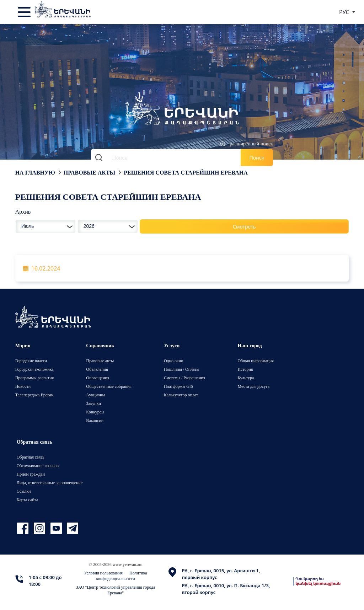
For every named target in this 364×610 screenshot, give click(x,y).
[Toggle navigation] (25, 12)
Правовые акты (89, 172)
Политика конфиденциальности (122, 576)
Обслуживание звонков (38, 465)
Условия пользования (104, 573)
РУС (345, 12)
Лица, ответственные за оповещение (50, 483)
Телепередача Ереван (34, 395)
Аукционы (95, 395)
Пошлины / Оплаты (182, 369)
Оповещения (98, 378)
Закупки (93, 403)
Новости (23, 386)
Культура (246, 378)
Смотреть (244, 227)
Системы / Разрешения (184, 378)
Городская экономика (34, 369)
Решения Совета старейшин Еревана (186, 172)
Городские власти (31, 361)
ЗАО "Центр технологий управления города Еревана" (116, 590)
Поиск (257, 158)
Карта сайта (28, 500)
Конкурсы (95, 412)
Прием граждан (31, 474)
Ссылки (24, 491)
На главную (35, 172)
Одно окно (173, 361)
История (245, 369)
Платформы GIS (179, 386)
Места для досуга (253, 386)
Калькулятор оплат (181, 395)
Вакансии (95, 420)
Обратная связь (31, 457)
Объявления (97, 369)
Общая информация (256, 361)
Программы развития (35, 378)
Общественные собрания (109, 386)
